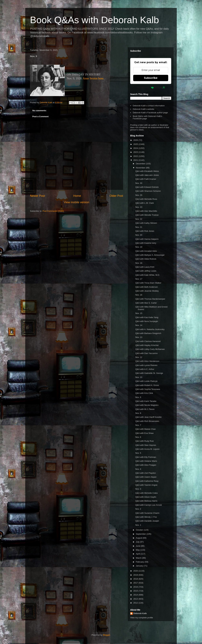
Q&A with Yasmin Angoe (146, 485)
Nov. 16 (139, 295)
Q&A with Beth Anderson (146, 287)
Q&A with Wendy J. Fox (146, 517)
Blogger (106, 635)
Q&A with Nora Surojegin (147, 321)
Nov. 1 (138, 525)
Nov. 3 (138, 489)
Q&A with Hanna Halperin (147, 239)
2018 (136, 579)
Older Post (116, 196)
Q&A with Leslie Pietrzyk (146, 381)
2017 (136, 583)
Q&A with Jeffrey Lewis (146, 271)
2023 (136, 152)
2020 (136, 571)
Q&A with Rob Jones (145, 231)
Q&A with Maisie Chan (145, 429)
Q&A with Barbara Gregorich (148, 333)
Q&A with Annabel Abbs (146, 251)
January (140, 566)
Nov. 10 (139, 377)
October (140, 530)
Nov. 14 (139, 325)
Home (77, 196)
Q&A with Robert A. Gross (147, 385)
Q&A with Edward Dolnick (147, 187)
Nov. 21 (139, 227)
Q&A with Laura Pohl (145, 267)
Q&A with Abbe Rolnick (146, 259)
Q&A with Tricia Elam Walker (148, 283)
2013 (136, 599)
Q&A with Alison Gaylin (146, 497)
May (138, 550)
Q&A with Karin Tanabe (146, 401)
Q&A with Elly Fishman (146, 457)
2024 (136, 148)
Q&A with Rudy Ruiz (144, 441)
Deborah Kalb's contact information (149, 106)
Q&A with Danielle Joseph (147, 521)
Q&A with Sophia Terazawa (148, 389)
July (138, 542)
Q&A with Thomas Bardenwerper (150, 299)
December (141, 164)
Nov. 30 (139, 183)
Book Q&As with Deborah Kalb (94, 20)
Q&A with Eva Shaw (144, 433)
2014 (136, 595)
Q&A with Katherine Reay (147, 481)
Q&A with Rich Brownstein (147, 421)
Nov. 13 (139, 337)
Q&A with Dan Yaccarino (146, 353)
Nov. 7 (138, 425)
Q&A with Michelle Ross (146, 199)
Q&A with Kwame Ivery (146, 243)
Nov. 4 (138, 469)
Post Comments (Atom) (53, 211)
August (139, 538)
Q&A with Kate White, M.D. (147, 275)
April (138, 554)
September (141, 534)
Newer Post (37, 196)
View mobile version (76, 202)
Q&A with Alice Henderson (147, 361)
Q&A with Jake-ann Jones (147, 175)
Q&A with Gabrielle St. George (149, 373)
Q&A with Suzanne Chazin (147, 513)
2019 (136, 575)
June (138, 546)
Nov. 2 (138, 509)
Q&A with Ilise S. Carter (146, 303)
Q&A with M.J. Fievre (145, 409)
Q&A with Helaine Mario (146, 461)
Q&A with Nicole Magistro (147, 405)
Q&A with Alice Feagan (146, 465)
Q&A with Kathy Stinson (146, 223)
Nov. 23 (139, 207)
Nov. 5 (138, 453)
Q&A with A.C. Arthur (145, 369)
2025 (136, 144)
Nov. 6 (138, 437)
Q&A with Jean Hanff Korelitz (148, 417)
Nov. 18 (139, 263)
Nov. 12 (139, 357)
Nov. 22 (139, 219)
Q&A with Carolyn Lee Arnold (149, 505)
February (140, 562)
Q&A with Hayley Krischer (147, 345)
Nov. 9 (138, 397)
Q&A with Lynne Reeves (146, 365)
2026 (136, 140)
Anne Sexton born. (93, 78)
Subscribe (151, 78)
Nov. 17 (139, 279)
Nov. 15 (139, 313)
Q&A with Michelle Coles (146, 493)
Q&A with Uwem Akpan (146, 477)
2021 (136, 160)
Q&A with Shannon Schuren (148, 191)
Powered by (151, 87)
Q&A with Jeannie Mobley (147, 291)
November (141, 168)
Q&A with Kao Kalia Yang (147, 317)
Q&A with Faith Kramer (146, 179)
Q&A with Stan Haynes (146, 445)
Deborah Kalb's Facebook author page (150, 113)
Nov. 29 (139, 195)
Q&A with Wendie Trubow (147, 215)
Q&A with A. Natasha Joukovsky (150, 329)
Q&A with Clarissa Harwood (148, 341)
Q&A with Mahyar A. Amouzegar (150, 255)
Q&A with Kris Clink (144, 393)
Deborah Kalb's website (143, 109)
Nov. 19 (139, 247)
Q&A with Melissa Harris (146, 501)
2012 (136, 603)
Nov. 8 (138, 413)
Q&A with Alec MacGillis (146, 211)
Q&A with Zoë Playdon (146, 473)
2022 (136, 156)
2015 (136, 591)
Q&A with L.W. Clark (144, 203)
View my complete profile (142, 618)
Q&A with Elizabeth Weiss (147, 171)
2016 (136, 587)
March (139, 558)
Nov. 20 (139, 235)
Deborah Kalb (140, 613)
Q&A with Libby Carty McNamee (150, 349)
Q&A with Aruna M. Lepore (147, 449)
